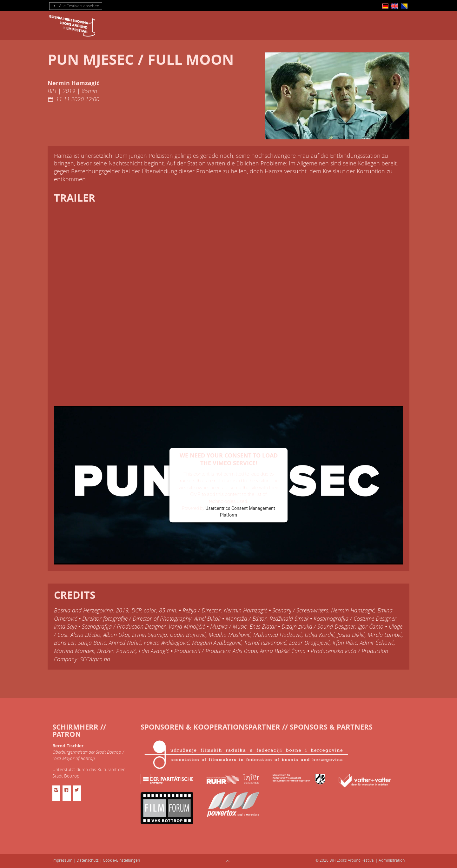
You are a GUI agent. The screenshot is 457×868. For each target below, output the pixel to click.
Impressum (62, 860)
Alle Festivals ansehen (76, 6)
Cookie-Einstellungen (121, 860)
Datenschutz (88, 860)
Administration (392, 860)
